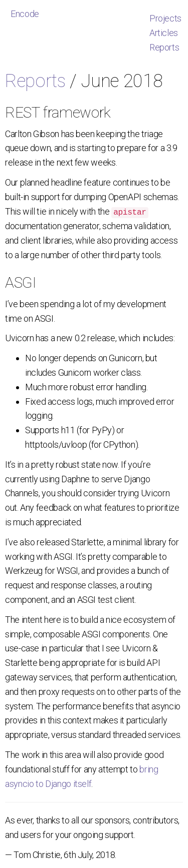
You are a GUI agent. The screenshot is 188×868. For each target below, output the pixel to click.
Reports (164, 47)
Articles (164, 33)
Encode (25, 14)
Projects (165, 18)
